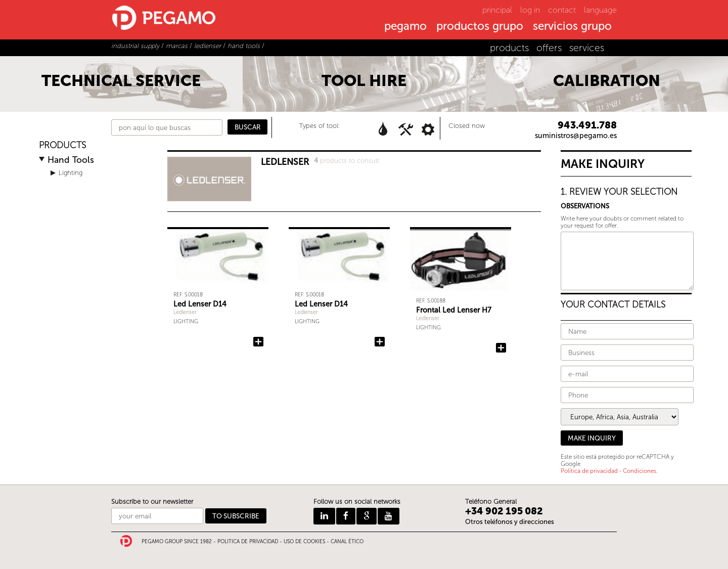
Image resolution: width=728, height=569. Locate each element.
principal (497, 10)
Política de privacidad (589, 471)
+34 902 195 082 (504, 511)
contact (562, 10)
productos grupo (480, 27)
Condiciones (640, 471)
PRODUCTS (62, 145)
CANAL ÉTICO (347, 542)
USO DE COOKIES (304, 542)
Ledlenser (185, 312)
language (600, 10)
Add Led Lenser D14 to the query (258, 342)
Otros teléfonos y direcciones (510, 522)
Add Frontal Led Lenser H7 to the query (501, 348)
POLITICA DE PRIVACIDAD (248, 542)
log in (530, 10)
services (587, 48)
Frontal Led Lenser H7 (454, 310)
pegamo (405, 27)
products (509, 48)
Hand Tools (71, 160)
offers (549, 48)
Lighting (71, 173)
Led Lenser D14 (200, 304)
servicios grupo (572, 27)
